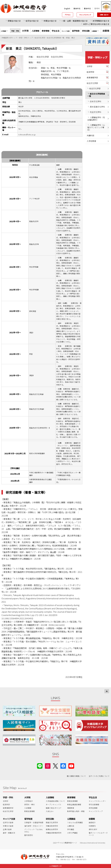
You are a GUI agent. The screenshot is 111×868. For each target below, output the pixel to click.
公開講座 (71, 819)
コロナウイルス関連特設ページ (65, 843)
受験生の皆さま (14, 21)
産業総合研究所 (52, 829)
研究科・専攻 (29, 804)
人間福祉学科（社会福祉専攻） (96, 119)
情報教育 (71, 808)
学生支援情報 (94, 804)
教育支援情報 (29, 811)
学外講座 (71, 829)
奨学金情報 (93, 808)
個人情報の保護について (76, 776)
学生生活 (93, 797)
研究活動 (50, 819)
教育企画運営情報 (74, 804)
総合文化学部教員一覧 (96, 95)
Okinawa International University (92, 843)
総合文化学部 (92, 83)
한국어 (97, 8)
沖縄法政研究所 (52, 826)
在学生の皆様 (8, 822)
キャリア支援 (9, 819)
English (67, 8)
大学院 (25, 31)
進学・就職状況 (9, 833)
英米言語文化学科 (97, 107)
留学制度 (28, 819)
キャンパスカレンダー (97, 801)
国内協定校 (29, 835)
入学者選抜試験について (55, 801)
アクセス (68, 15)
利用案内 (92, 826)
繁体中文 (87, 8)
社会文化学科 (96, 112)
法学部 (90, 66)
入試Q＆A (50, 811)
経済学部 (90, 72)
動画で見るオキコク (54, 808)
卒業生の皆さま (50, 21)
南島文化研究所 (52, 822)
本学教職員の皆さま (101, 21)
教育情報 (71, 797)
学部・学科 (8, 797)
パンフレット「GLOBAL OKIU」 (34, 830)
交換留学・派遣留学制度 (34, 822)
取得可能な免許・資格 (76, 811)
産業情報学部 (92, 78)
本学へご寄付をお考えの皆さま (96, 24)
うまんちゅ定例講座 (75, 822)
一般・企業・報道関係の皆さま (75, 21)
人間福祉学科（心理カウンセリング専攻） (96, 127)
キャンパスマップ (85, 15)
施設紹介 (92, 822)
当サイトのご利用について (99, 776)
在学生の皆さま (32, 21)
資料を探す (93, 829)
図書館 (106, 31)
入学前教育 (91, 141)
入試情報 (28, 808)
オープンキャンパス (54, 804)
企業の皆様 (7, 829)
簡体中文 (77, 8)
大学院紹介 (29, 801)
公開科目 (71, 826)
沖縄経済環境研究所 (54, 833)
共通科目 (90, 135)
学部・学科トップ (97, 57)
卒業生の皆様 (8, 826)
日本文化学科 (96, 101)
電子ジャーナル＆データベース (98, 834)
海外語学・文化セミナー (34, 826)
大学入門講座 (72, 833)
